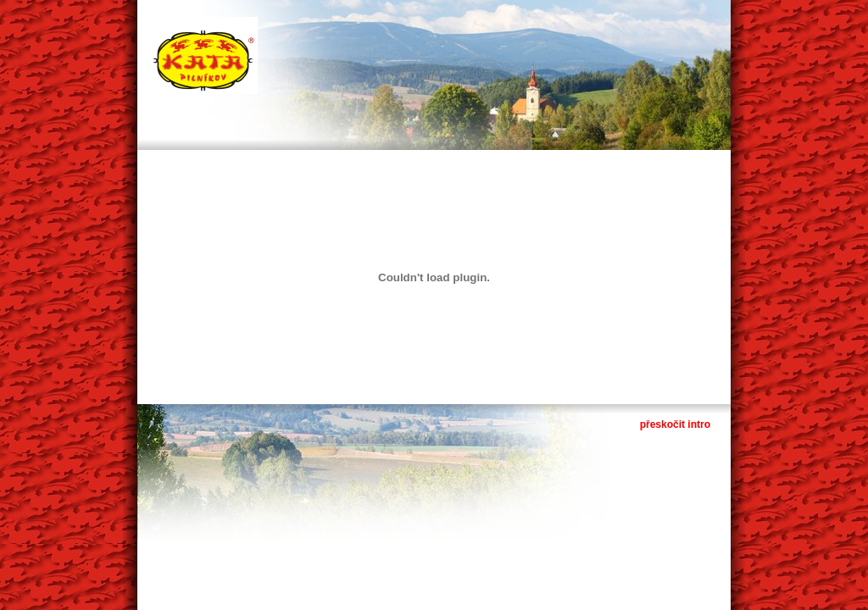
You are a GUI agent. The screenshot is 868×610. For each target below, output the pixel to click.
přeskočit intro (675, 424)
